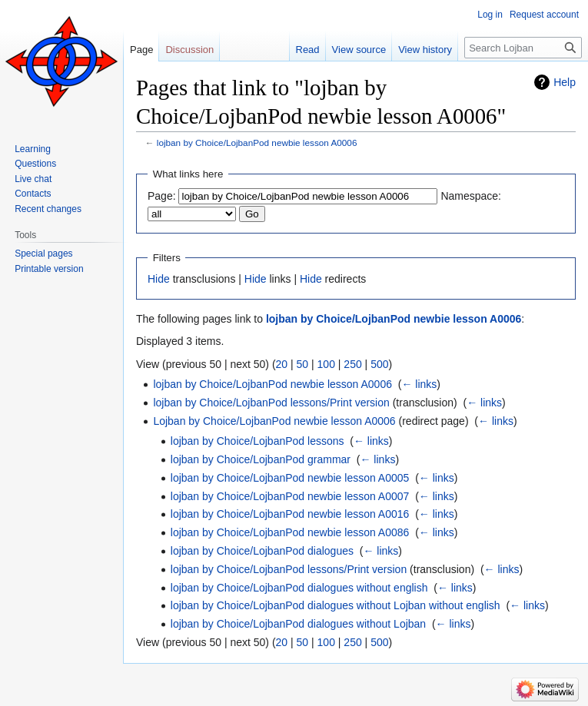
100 (326, 364)
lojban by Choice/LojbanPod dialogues (262, 551)
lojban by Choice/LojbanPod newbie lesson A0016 (290, 514)
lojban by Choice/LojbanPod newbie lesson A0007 (290, 496)
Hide (159, 279)
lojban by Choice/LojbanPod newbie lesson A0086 (290, 532)
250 (352, 364)
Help (565, 82)
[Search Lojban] (523, 48)
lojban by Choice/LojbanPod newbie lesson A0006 (257, 143)
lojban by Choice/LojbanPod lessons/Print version (271, 403)
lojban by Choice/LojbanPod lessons (257, 441)
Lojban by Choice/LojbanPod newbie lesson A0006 (274, 421)
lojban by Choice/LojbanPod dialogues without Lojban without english (336, 605)
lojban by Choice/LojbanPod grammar (261, 459)
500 (379, 364)
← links (419, 384)
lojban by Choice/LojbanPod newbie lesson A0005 (290, 478)
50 (303, 364)
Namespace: (471, 196)
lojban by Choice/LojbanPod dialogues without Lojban (298, 624)
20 (282, 364)
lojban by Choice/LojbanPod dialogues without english (299, 588)
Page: (162, 196)
